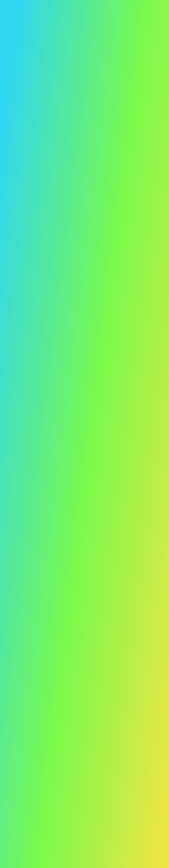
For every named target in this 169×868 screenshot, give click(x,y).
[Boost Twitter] (59, 715)
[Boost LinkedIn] (68, 715)
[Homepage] (27, 710)
